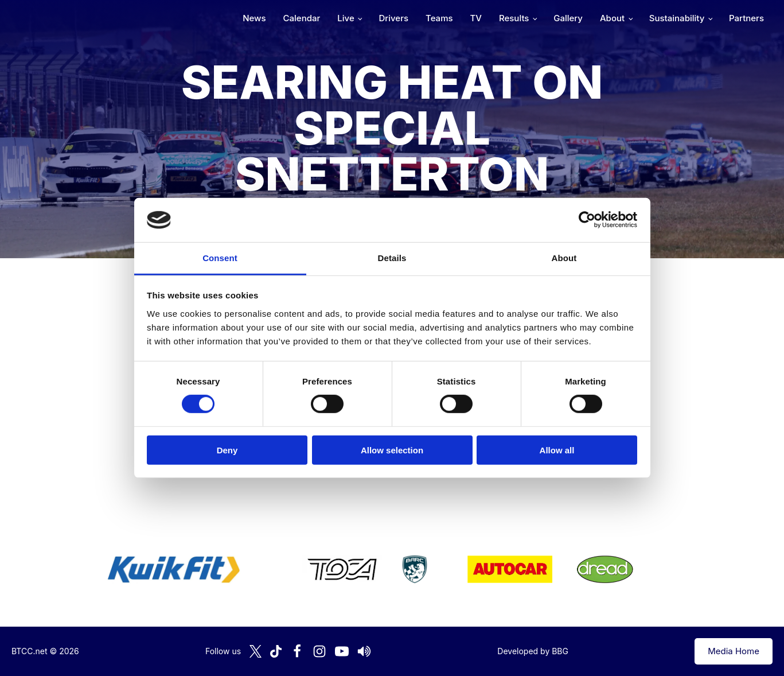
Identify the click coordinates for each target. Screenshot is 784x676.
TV (476, 18)
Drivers (393, 18)
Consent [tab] (220, 258)
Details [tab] (392, 258)
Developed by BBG (533, 651)
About (612, 18)
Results (514, 18)
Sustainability (677, 18)
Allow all (557, 450)
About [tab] (564, 258)
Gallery (568, 18)
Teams (439, 18)
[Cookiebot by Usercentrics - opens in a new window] (587, 220)
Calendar (302, 18)
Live (346, 18)
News (254, 18)
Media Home (734, 651)
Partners (746, 18)
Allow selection (392, 450)
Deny (227, 450)
